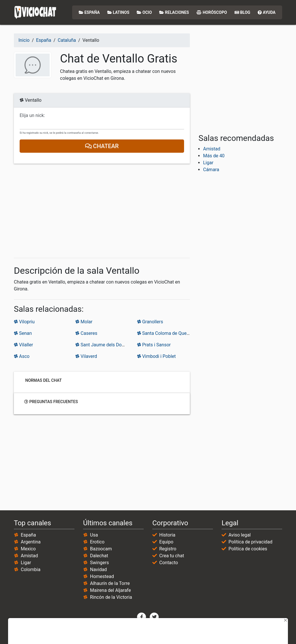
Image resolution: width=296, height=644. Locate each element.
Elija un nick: (32, 116)
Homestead (102, 576)
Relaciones (174, 12)
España (89, 12)
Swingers (99, 563)
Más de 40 (214, 156)
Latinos (118, 12)
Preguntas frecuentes (51, 402)
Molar (84, 322)
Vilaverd (86, 356)
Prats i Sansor (154, 345)
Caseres (86, 333)
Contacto (169, 563)
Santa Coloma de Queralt (165, 333)
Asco (22, 356)
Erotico (97, 542)
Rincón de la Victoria (111, 597)
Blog (242, 12)
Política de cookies (248, 549)
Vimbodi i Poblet (157, 356)
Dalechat (99, 556)
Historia (167, 535)
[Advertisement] (102, 211)
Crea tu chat (172, 556)
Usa (94, 535)
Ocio (144, 12)
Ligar (208, 163)
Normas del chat (43, 380)
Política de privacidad (250, 542)
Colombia (31, 570)
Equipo (166, 542)
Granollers (150, 322)
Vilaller (23, 345)
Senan (23, 333)
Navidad (98, 570)
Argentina (31, 542)
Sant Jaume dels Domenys (105, 345)
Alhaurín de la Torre (110, 583)
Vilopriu (24, 322)
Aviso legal (240, 535)
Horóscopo (212, 12)
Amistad (212, 149)
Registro (168, 549)
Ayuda (267, 12)
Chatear (102, 146)
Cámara (211, 170)
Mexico (28, 549)
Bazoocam (101, 549)
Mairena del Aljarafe (110, 590)
